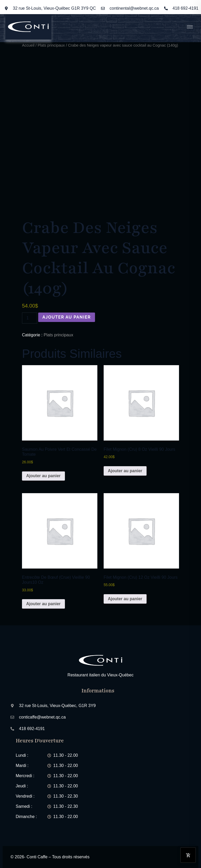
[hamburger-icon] (190, 27)
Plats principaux (51, 45)
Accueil (28, 45)
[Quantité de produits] (30, 318)
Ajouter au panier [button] (43, 476)
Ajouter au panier (67, 317)
